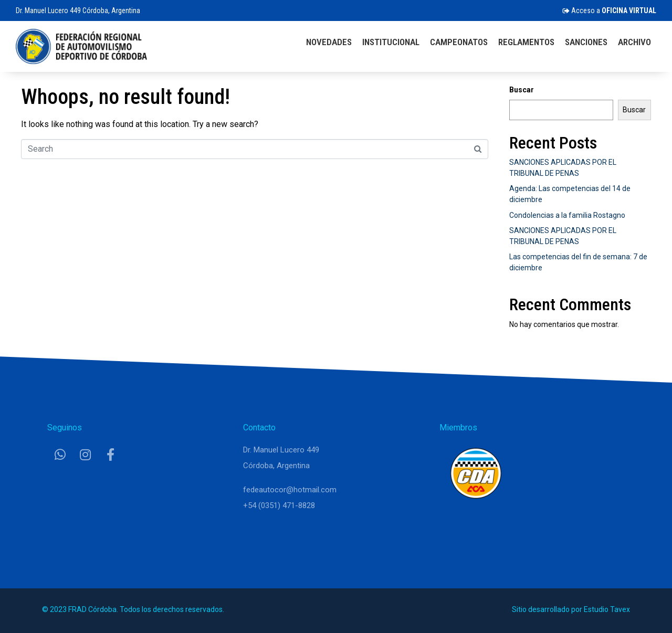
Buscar (522, 90)
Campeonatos (459, 42)
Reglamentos (526, 42)
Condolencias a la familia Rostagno (567, 215)
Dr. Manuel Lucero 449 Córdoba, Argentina (78, 10)
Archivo (634, 42)
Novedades (329, 42)
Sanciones (586, 42)
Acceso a (609, 10)
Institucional (391, 42)
